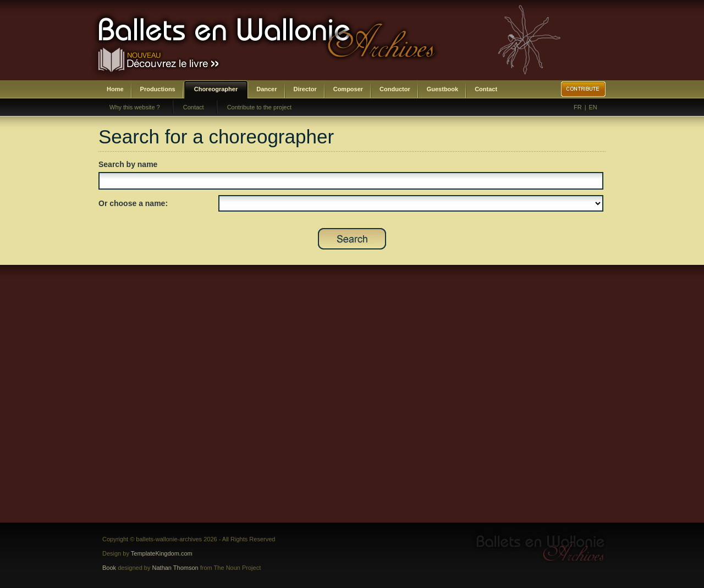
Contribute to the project (259, 107)
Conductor (395, 89)
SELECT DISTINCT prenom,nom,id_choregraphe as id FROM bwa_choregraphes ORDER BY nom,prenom (411, 203)
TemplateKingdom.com (162, 553)
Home (115, 89)
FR (578, 107)
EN (593, 107)
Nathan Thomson (175, 568)
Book (109, 568)
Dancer (266, 89)
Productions (158, 89)
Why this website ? (135, 107)
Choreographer (216, 89)
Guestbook (442, 89)
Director (305, 89)
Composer (348, 89)
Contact (486, 89)
